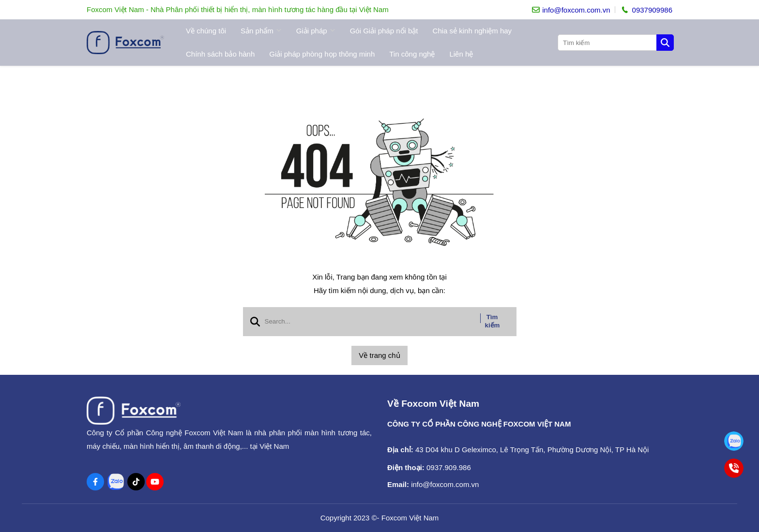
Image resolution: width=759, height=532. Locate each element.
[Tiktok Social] (136, 482)
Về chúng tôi (206, 31)
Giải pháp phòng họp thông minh (322, 54)
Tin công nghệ (412, 54)
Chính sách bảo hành (220, 54)
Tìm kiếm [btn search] (493, 321)
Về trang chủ (379, 355)
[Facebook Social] (95, 482)
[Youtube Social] (155, 482)
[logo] (125, 43)
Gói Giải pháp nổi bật (384, 31)
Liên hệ (461, 54)
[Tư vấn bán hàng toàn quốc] (734, 441)
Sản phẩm (261, 31)
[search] (615, 43)
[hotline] (646, 10)
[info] (571, 10)
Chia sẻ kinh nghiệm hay (472, 31)
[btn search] (665, 43)
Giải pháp (316, 31)
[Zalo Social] (116, 482)
